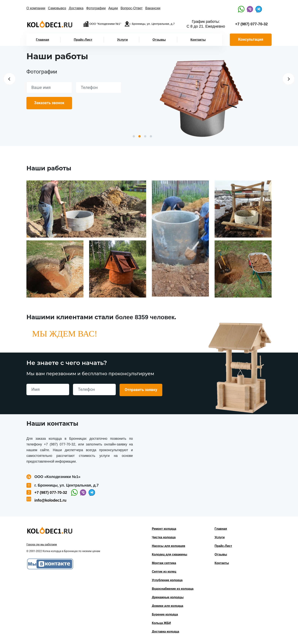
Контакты (198, 40)
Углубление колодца (167, 580)
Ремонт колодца (164, 529)
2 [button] (139, 136)
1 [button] (134, 136)
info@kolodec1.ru (50, 500)
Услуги (122, 40)
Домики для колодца (168, 606)
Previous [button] (10, 79)
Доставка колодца (166, 632)
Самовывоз (57, 8)
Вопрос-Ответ (132, 8)
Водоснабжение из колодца (173, 589)
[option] (201, 97)
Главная (42, 40)
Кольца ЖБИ (161, 623)
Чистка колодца (164, 537)
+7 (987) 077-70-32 (251, 24)
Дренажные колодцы (168, 597)
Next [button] (288, 79)
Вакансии (153, 8)
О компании (36, 8)
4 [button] (151, 136)
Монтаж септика (164, 563)
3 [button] (145, 136)
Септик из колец (164, 572)
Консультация (251, 39)
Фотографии (96, 8)
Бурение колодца (165, 614)
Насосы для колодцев (168, 546)
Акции (113, 8)
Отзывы (159, 40)
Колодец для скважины (170, 554)
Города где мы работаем (42, 544)
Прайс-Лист (83, 40)
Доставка (76, 8)
